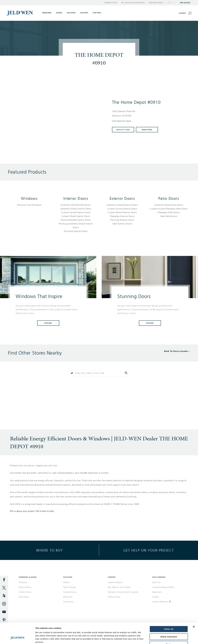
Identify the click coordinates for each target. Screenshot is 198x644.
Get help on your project (149, 550)
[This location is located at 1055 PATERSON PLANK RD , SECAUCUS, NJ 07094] (149, 114)
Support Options (115, 582)
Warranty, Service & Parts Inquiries (123, 592)
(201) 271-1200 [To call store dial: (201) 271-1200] (123, 130)
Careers (156, 597)
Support (84, 13)
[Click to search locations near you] (72, 373)
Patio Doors (169, 198)
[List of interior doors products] (76, 218)
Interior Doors (76, 198)
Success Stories (70, 592)
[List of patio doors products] (169, 211)
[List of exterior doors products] (122, 214)
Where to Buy (111, 3)
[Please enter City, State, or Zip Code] (99, 373)
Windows (29, 198)
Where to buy (49, 550)
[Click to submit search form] (126, 373)
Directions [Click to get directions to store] (147, 130)
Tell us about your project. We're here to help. (32, 511)
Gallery (66, 582)
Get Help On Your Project (119, 587)
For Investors (156, 3)
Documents (68, 602)
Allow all (169, 612)
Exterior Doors (122, 198)
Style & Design (70, 587)
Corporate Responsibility (163, 587)
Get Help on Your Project (133, 3)
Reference (68, 597)
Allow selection (169, 620)
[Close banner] (194, 610)
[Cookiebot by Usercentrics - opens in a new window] (17, 639)
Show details (162, 639)
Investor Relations (160, 602)
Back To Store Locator (176, 351)
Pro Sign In (185, 3)
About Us (156, 582)
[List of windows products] (29, 205)
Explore (48, 323)
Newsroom (157, 592)
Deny (169, 627)
